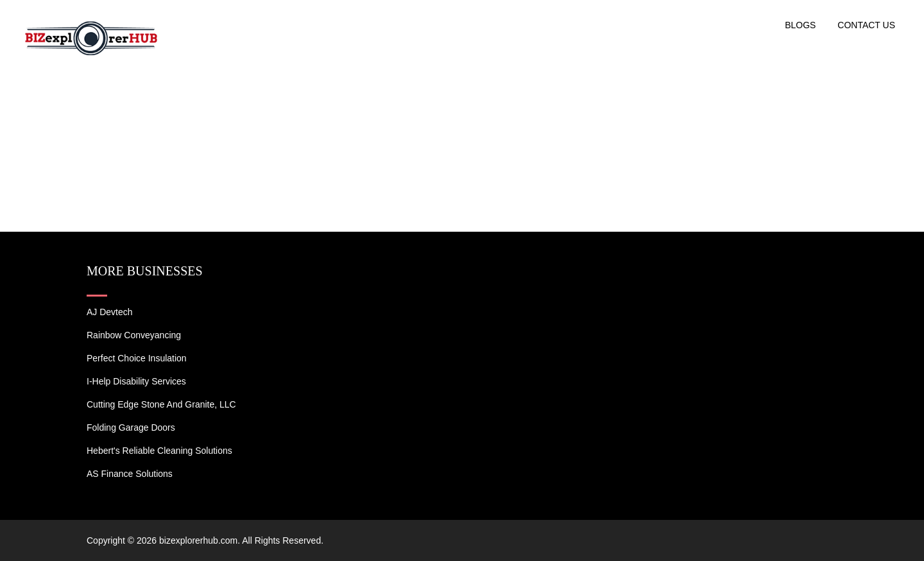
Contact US (866, 25)
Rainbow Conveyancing (134, 335)
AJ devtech (110, 312)
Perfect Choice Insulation (137, 358)
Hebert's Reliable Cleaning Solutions (159, 451)
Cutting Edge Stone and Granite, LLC (161, 404)
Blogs (800, 25)
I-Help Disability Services (136, 381)
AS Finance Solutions (130, 474)
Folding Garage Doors (131, 427)
